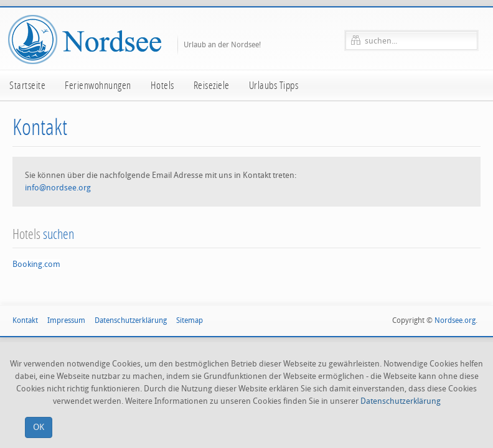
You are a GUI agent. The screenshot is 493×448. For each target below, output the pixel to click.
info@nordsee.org (58, 188)
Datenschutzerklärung (401, 401)
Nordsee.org (455, 320)
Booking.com (36, 264)
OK (39, 427)
